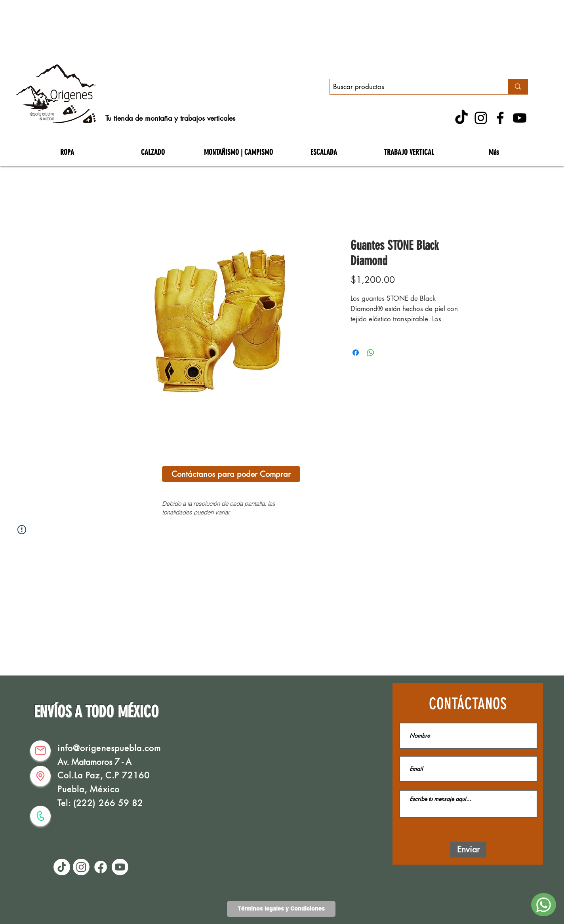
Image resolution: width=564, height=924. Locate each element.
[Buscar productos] (412, 87)
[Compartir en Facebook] (356, 353)
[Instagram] (481, 118)
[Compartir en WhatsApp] (371, 353)
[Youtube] (120, 867)
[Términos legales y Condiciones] (281, 909)
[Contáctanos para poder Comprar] (231, 474)
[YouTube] (520, 118)
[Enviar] (468, 850)
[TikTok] (461, 118)
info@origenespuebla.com (109, 748)
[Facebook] (500, 118)
